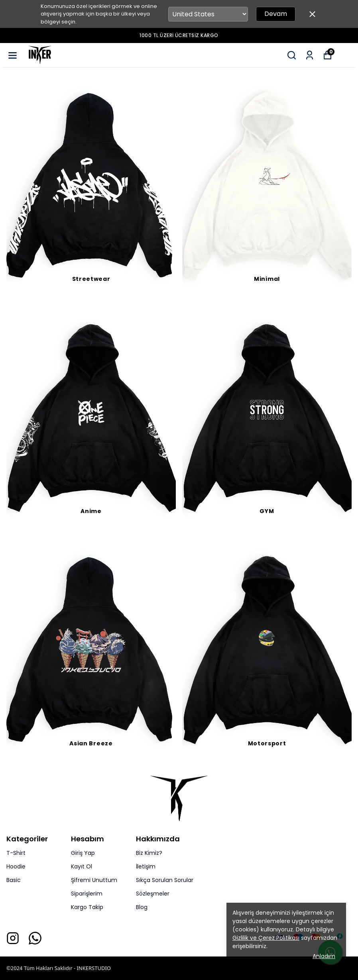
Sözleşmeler (153, 894)
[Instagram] (13, 938)
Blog (142, 907)
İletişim (146, 866)
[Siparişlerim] (310, 55)
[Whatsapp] (35, 938)
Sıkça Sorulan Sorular (165, 880)
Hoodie (16, 866)
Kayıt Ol (82, 866)
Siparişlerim (87, 894)
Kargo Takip (87, 907)
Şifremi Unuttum (94, 880)
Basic (14, 880)
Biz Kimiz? (149, 853)
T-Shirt (16, 853)
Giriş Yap (83, 853)
